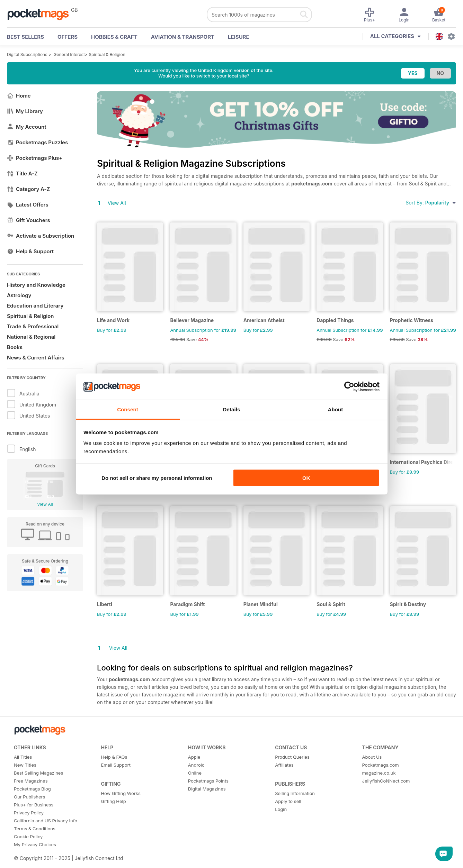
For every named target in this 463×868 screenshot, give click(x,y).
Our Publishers (29, 797)
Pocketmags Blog (32, 789)
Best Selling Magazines (38, 773)
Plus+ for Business (34, 805)
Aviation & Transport (183, 37)
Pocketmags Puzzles (37, 142)
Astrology (19, 295)
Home (19, 96)
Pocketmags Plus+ (35, 158)
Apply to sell (288, 801)
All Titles (23, 757)
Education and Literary (35, 306)
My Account (27, 127)
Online (195, 773)
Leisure (239, 37)
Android (196, 765)
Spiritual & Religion (107, 54)
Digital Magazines (207, 789)
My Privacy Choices (35, 844)
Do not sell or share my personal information (157, 478)
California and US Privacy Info (46, 821)
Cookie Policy (28, 837)
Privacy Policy (29, 813)
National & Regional (31, 337)
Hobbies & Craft (114, 37)
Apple (194, 757)
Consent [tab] (128, 409)
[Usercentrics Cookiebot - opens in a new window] (349, 386)
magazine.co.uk (379, 773)
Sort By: (431, 203)
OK (306, 478)
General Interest (69, 54)
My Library (25, 111)
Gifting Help (113, 801)
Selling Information (295, 793)
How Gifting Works (121, 793)
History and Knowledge (36, 285)
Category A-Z (28, 189)
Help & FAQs (114, 757)
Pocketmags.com (381, 765)
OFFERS (68, 37)
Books (15, 347)
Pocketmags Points (208, 781)
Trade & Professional (33, 326)
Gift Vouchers (29, 220)
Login (281, 809)
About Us (372, 757)
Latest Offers (28, 205)
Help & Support (30, 251)
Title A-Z (22, 173)
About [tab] (336, 409)
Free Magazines (31, 781)
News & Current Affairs (36, 358)
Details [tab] (232, 409)
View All (45, 504)
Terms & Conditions (35, 829)
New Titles (25, 765)
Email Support (116, 765)
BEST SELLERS (25, 37)
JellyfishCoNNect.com (386, 781)
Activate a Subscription (41, 236)
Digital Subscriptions (27, 54)
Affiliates (284, 765)
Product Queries (292, 757)
